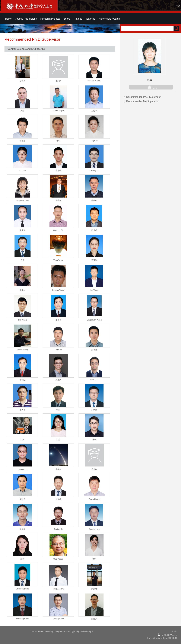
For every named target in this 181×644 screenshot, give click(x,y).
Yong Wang (58, 260)
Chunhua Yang (22, 200)
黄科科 (23, 529)
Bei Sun (58, 350)
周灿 (22, 111)
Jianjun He (58, 529)
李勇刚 (23, 410)
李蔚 (58, 410)
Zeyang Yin (94, 170)
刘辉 (22, 440)
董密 (94, 559)
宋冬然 (94, 350)
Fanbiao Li (23, 469)
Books (67, 19)
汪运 (22, 260)
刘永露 (94, 410)
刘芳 (58, 440)
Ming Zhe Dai (58, 589)
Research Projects (50, 19)
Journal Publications (26, 19)
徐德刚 (94, 200)
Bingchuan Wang (94, 320)
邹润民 (23, 81)
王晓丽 (23, 290)
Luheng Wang (58, 290)
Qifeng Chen (58, 619)
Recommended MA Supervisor (142, 101)
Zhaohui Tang (23, 350)
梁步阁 (94, 469)
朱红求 (58, 81)
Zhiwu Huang (94, 499)
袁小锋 (58, 171)
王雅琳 (94, 260)
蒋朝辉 (23, 499)
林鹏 (94, 440)
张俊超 (23, 141)
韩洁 (22, 559)
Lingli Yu (94, 141)
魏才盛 (94, 230)
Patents (78, 19)
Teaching (90, 19)
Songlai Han (94, 529)
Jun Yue (23, 170)
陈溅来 (94, 619)
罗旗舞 (58, 380)
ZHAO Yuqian (58, 111)
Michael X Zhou (94, 81)
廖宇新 (58, 469)
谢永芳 (23, 230)
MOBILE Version (169, 635)
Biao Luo (94, 380)
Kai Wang (94, 290)
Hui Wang (23, 320)
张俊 (58, 141)
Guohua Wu (58, 230)
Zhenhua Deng (22, 589)
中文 (178, 6)
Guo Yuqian (58, 559)
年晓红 (23, 380)
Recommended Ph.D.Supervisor (143, 97)
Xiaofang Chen (22, 619)
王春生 (58, 320)
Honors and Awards (109, 19)
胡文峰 (58, 499)
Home (8, 19)
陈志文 (94, 589)
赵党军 (94, 111)
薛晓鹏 (58, 200)
